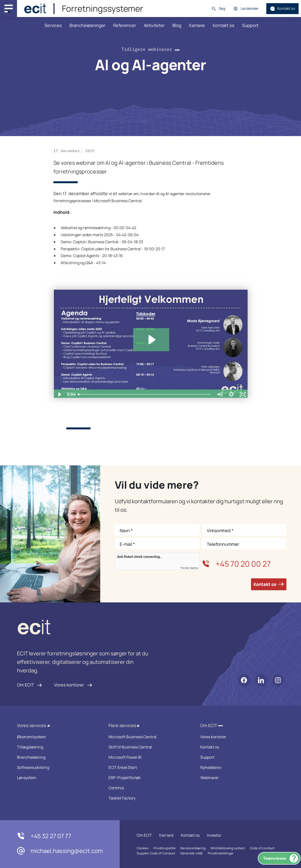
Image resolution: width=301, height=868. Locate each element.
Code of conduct (262, 848)
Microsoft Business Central (148, 737)
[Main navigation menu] (8, 9)
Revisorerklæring (193, 848)
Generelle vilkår (192, 853)
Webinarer (240, 778)
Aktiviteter (154, 25)
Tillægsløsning (56, 747)
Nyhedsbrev (240, 767)
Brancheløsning (56, 757)
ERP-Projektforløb (148, 778)
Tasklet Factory (148, 798)
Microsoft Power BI (148, 757)
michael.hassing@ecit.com (60, 851)
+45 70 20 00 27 (236, 564)
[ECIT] (35, 9)
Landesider (246, 9)
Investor (214, 835)
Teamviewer (281, 858)
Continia (148, 788)
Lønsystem (56, 778)
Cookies (143, 848)
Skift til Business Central (148, 747)
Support (250, 25)
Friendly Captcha (189, 568)
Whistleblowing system (228, 848)
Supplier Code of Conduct (156, 853)
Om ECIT (29, 685)
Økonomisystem (56, 737)
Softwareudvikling (56, 767)
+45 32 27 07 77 (44, 836)
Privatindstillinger (221, 853)
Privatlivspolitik (164, 848)
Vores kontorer (73, 685)
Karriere (197, 25)
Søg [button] (218, 9)
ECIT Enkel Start (148, 767)
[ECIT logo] (84, 628)
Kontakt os (283, 9)
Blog (177, 25)
